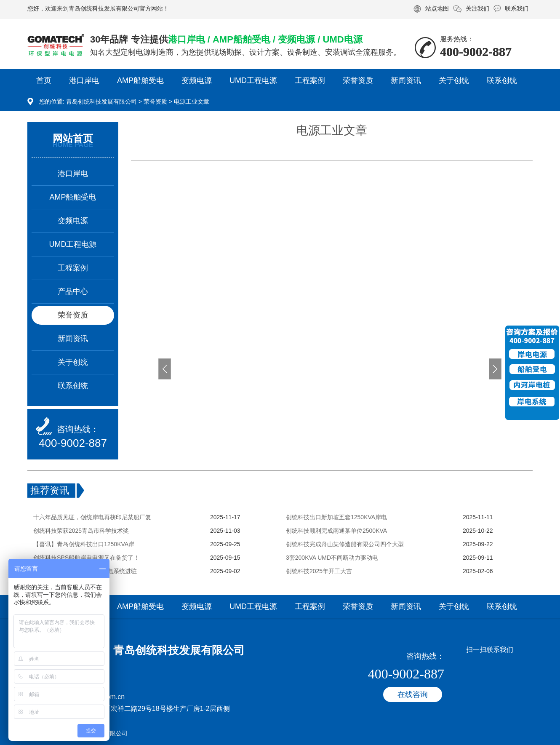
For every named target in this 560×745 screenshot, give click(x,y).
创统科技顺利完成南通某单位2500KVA (336, 531)
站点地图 (437, 8)
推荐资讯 (50, 490)
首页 (44, 80)
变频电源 (197, 80)
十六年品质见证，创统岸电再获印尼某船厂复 (92, 517)
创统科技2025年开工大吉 (319, 571)
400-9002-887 (73, 443)
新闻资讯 (406, 80)
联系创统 (502, 80)
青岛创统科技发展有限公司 (101, 101)
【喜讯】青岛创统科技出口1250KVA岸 (84, 544)
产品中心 (73, 291)
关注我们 (477, 8)
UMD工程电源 (253, 80)
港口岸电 (84, 80)
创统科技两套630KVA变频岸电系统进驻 (85, 571)
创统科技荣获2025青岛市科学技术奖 (81, 531)
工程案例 (310, 80)
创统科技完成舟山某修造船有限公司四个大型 (345, 544)
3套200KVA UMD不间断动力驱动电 (332, 558)
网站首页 (73, 138)
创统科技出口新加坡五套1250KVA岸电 (336, 517)
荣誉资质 (358, 80)
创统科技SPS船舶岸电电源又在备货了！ (86, 558)
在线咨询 (413, 694)
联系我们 (517, 8)
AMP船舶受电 (140, 80)
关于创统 (454, 80)
